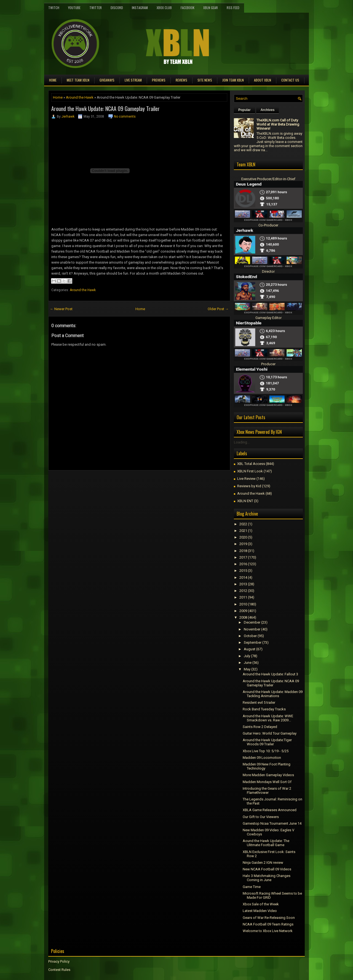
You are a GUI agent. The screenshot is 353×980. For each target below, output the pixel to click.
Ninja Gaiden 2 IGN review (263, 863)
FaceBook (188, 8)
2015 (243, 571)
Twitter (96, 8)
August (250, 649)
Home (53, 80)
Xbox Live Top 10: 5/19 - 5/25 (266, 751)
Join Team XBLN (233, 80)
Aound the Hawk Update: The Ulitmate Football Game (266, 843)
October (250, 636)
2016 (243, 564)
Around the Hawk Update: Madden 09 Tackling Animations (273, 694)
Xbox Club (164, 8)
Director (268, 271)
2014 (243, 577)
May (247, 669)
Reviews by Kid (249, 486)
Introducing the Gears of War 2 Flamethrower (267, 791)
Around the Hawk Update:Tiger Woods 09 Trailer (267, 742)
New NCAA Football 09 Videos (267, 869)
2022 (243, 524)
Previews (159, 80)
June (248, 663)
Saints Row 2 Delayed (260, 727)
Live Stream (133, 80)
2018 (243, 551)
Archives (268, 110)
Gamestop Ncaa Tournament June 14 (272, 823)
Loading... (242, 442)
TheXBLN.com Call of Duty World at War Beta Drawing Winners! (278, 124)
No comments (125, 117)
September (253, 642)
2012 (243, 591)
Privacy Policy (59, 961)
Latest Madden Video (260, 911)
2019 (243, 544)
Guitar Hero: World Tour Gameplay (270, 733)
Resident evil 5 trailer (259, 702)
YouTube (74, 8)
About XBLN (263, 80)
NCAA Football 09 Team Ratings (268, 924)
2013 (243, 584)
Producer (268, 364)
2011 (243, 597)
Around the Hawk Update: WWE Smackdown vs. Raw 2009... (268, 718)
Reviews (181, 80)
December (252, 622)
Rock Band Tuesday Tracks (264, 709)
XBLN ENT (245, 501)
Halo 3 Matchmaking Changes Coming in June (267, 878)
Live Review (246, 479)
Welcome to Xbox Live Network (268, 931)
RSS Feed (233, 8)
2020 (243, 537)
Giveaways (107, 80)
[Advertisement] (113, 483)
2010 (243, 604)
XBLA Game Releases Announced (270, 810)
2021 (243, 531)
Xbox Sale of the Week (261, 904)
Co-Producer (268, 225)
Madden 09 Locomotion (262, 758)
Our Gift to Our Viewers (261, 817)
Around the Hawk (80, 97)
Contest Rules (59, 970)
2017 (243, 557)
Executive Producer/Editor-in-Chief (268, 179)
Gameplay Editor (268, 318)
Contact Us (290, 80)
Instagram (140, 8)
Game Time (252, 887)
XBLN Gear (211, 8)
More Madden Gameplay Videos (268, 775)
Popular (244, 110)
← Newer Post (61, 309)
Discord (117, 8)
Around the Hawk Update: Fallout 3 (270, 674)
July (247, 656)
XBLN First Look (250, 471)
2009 (243, 611)
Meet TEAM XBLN (78, 80)
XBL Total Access (251, 464)
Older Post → (218, 309)
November (252, 629)
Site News (205, 80)
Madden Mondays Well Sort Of (267, 782)
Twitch (54, 8)
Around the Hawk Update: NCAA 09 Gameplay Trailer (105, 109)
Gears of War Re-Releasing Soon (269, 918)
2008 (243, 617)
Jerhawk (68, 117)
